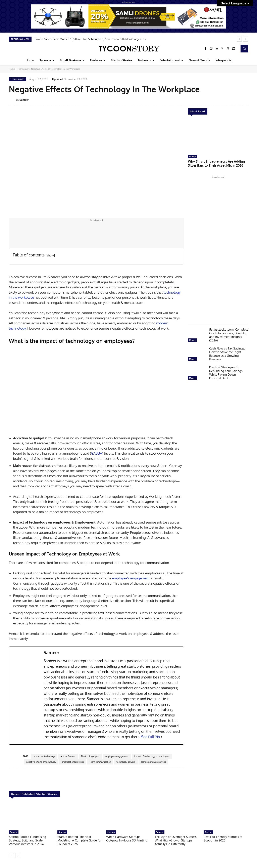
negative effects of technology (41, 762)
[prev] (239, 39)
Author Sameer (68, 756)
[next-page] (18, 856)
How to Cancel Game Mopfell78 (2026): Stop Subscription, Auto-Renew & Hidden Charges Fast (91, 39)
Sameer (24, 100)
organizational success (73, 762)
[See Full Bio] (162, 737)
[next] (246, 39)
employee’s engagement (131, 578)
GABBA (97, 453)
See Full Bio (151, 737)
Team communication (100, 762)
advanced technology (44, 756)
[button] (244, 48)
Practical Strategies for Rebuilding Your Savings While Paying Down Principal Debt (226, 372)
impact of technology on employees (152, 756)
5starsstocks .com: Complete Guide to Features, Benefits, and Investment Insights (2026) (229, 334)
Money (192, 156)
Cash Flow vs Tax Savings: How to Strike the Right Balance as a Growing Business (227, 353)
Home (12, 69)
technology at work (126, 762)
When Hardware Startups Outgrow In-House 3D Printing (127, 839)
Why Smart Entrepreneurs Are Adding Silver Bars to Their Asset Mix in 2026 (218, 163)
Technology (23, 69)
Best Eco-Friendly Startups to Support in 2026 (223, 839)
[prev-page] (11, 856)
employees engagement (117, 756)
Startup (14, 832)
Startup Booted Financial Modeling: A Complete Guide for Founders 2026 (79, 840)
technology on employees (153, 762)
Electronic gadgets (90, 756)
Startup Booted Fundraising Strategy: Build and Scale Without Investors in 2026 (28, 840)
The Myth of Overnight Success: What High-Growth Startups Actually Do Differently (176, 840)
